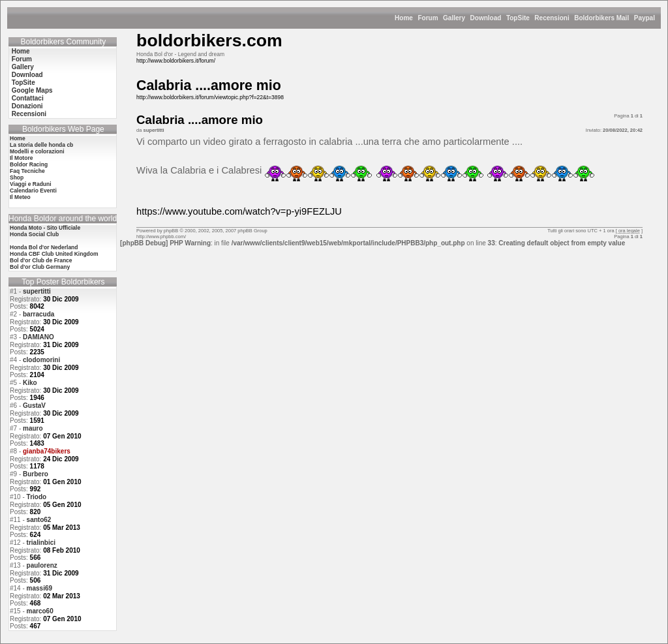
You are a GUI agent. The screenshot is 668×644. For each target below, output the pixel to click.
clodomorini (41, 360)
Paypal (645, 18)
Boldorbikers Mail (601, 18)
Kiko (30, 383)
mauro (33, 428)
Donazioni (27, 106)
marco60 (40, 611)
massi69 (39, 588)
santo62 (39, 520)
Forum (428, 18)
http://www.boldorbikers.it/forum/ (176, 61)
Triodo (37, 497)
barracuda (38, 314)
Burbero (36, 474)
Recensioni (552, 18)
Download (486, 18)
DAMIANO (38, 337)
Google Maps (32, 90)
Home (404, 18)
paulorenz (42, 565)
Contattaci (28, 98)
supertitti (37, 291)
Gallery (454, 18)
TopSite (518, 18)
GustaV (34, 406)
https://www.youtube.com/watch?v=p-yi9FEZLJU (239, 211)
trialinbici (41, 543)
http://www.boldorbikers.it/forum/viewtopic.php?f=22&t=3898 (210, 97)
